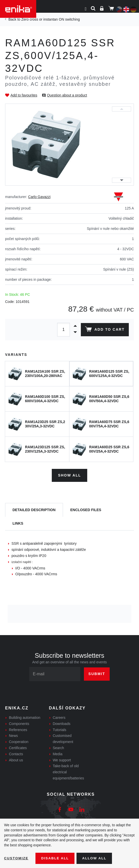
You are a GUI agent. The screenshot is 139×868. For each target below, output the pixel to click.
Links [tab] (18, 523)
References (18, 729)
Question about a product (67, 95)
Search (58, 747)
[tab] (34, 509)
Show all (69, 474)
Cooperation (19, 741)
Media (58, 753)
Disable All (57, 858)
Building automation (25, 717)
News (13, 735)
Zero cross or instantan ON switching (50, 19)
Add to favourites (24, 95)
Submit (97, 673)
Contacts (16, 753)
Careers (59, 717)
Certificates (18, 747)
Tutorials (60, 729)
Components (19, 723)
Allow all (97, 858)
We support (62, 759)
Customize (17, 858)
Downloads (62, 723)
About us (16, 759)
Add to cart (104, 330)
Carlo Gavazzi (39, 197)
